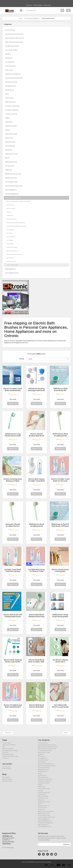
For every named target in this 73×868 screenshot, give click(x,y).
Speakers (8, 54)
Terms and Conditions (9, 747)
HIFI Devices (9, 58)
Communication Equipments (14, 186)
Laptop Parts (9, 138)
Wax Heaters (10, 244)
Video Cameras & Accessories (14, 42)
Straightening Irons (12, 219)
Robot (7, 94)
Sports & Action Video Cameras (15, 38)
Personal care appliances (32, 18)
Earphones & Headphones (13, 74)
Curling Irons (10, 216)
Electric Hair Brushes (12, 251)
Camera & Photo (10, 30)
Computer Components (12, 106)
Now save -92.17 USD (25, 2)
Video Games (9, 70)
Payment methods (8, 750)
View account (47, 5)
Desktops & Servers (11, 162)
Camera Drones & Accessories (14, 34)
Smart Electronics (11, 66)
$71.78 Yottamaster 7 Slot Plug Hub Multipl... (43, 2)
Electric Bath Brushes (12, 265)
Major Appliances (10, 269)
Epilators (9, 212)
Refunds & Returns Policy (10, 752)
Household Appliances (12, 194)
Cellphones (9, 170)
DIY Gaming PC (10, 166)
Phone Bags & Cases (11, 182)
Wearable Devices (11, 86)
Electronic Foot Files (12, 247)
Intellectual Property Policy (10, 758)
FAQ (4, 749)
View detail (13, 399)
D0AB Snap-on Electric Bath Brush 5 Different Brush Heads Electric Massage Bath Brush (60, 527)
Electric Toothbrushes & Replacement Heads (18, 201)
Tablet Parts (9, 122)
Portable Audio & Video (12, 46)
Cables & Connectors (11, 154)
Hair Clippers (10, 240)
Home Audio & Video (11, 50)
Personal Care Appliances (13, 198)
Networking (9, 150)
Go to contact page (8, 849)
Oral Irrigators (10, 230)
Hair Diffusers (10, 258)
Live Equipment (10, 62)
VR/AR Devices (10, 90)
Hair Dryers (10, 233)
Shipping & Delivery (8, 756)
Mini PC (7, 158)
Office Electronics (10, 102)
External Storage (10, 142)
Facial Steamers (11, 237)
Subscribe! (66, 846)
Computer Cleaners (11, 114)
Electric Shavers (11, 209)
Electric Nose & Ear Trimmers (14, 254)
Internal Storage (10, 146)
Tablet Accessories (11, 126)
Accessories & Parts (11, 82)
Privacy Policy (6, 745)
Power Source (9, 98)
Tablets (7, 118)
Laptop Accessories (11, 134)
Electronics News (7, 783)
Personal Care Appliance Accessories (17, 226)
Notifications (6, 779)
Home (20, 18)
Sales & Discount (7, 781)
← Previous (8, 733)
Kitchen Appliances (11, 190)
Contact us (29, 5)
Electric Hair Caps (11, 261)
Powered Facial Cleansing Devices (16, 223)
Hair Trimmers (10, 205)
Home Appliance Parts (12, 273)
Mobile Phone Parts (11, 178)
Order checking (38, 5)
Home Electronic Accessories (14, 78)
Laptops (8, 130)
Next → (67, 733)
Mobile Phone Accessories (13, 174)
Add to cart (13, 404)
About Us (5, 754)
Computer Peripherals (12, 110)
